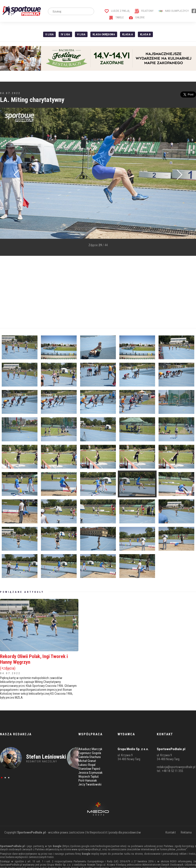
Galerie (137, 17)
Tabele (116, 17)
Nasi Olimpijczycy (174, 11)
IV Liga (65, 34)
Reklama (186, 832)
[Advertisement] (84, 292)
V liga (81, 34)
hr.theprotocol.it (97, 832)
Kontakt (171, 832)
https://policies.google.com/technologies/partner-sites (94, 846)
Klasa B (145, 34)
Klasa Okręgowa (104, 34)
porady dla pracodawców (125, 832)
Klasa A (128, 34)
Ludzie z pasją (117, 11)
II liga (49, 34)
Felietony (144, 11)
